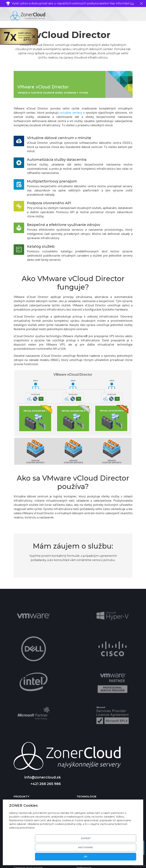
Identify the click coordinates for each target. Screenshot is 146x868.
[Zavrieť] (141, 4)
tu (132, 3)
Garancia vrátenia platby (30, 786)
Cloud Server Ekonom (29, 728)
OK (124, 857)
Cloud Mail (21, 739)
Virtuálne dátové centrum (31, 734)
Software (83, 728)
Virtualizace (85, 723)
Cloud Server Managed (30, 723)
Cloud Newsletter (26, 745)
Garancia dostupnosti (28, 781)
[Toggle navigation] (140, 16)
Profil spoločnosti (88, 770)
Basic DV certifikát (89, 739)
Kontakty (83, 764)
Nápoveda (21, 764)
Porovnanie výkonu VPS (30, 792)
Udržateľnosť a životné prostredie (99, 775)
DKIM (80, 750)
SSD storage (85, 734)
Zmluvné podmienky (91, 786)
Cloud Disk (21, 750)
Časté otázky (22, 770)
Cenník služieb (24, 775)
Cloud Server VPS (26, 717)
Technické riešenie (89, 717)
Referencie (84, 781)
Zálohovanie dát (88, 745)
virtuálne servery (71, 113)
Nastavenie (97, 857)
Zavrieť (71, 857)
